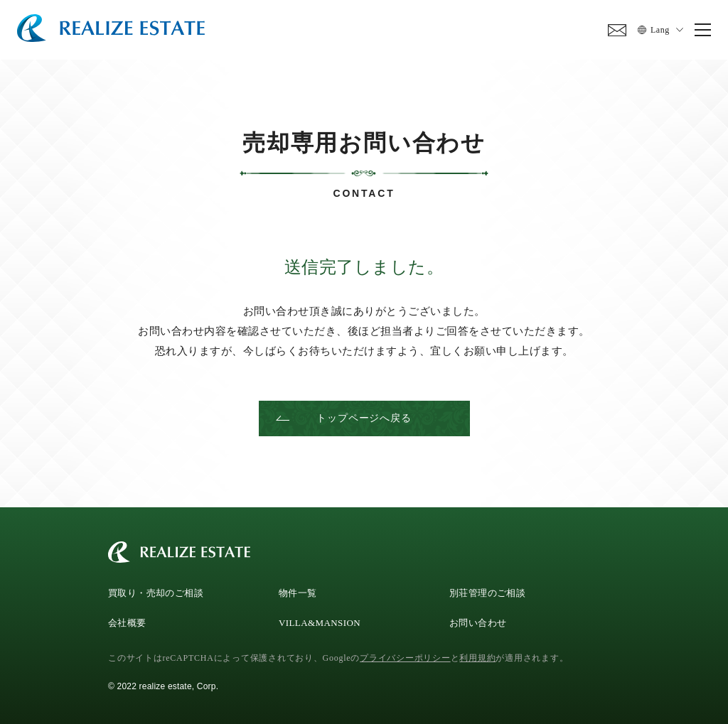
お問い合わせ (478, 621)
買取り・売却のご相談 (156, 591)
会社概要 (127, 621)
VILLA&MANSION (320, 621)
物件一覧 (298, 591)
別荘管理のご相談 (487, 591)
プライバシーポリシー (405, 657)
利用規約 (477, 657)
